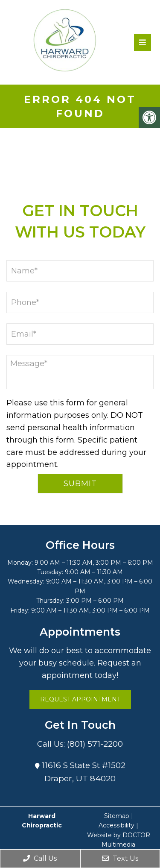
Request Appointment (80, 699)
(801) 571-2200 (95, 744)
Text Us (120, 858)
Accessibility (116, 825)
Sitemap (117, 816)
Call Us (40, 858)
